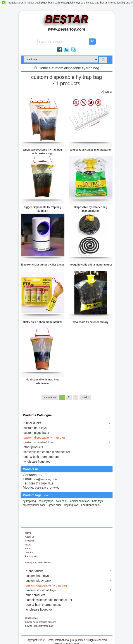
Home (43, 68)
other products (33, 447)
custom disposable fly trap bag (44, 437)
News (28, 545)
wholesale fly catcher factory (90, 322)
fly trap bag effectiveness (39, 562)
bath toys (98, 501)
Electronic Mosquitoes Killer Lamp (42, 265)
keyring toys (71, 505)
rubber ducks (32, 423)
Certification (32, 618)
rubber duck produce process (41, 622)
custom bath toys (35, 428)
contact (29, 552)
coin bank (62, 501)
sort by (108, 92)
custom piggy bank (36, 433)
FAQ (28, 549)
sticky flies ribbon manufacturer (42, 322)
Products (30, 541)
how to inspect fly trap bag (39, 626)
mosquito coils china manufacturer (91, 265)
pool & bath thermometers (41, 457)
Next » (85, 397)
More (46, 496)
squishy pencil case (34, 505)
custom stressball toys (39, 442)
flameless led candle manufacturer (47, 452)
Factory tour (32, 556)
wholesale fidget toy (37, 462)
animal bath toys (80, 501)
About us (30, 537)
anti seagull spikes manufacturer (91, 150)
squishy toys (46, 501)
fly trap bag (29, 501)
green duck (55, 505)
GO (92, 42)
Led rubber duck (91, 505)
